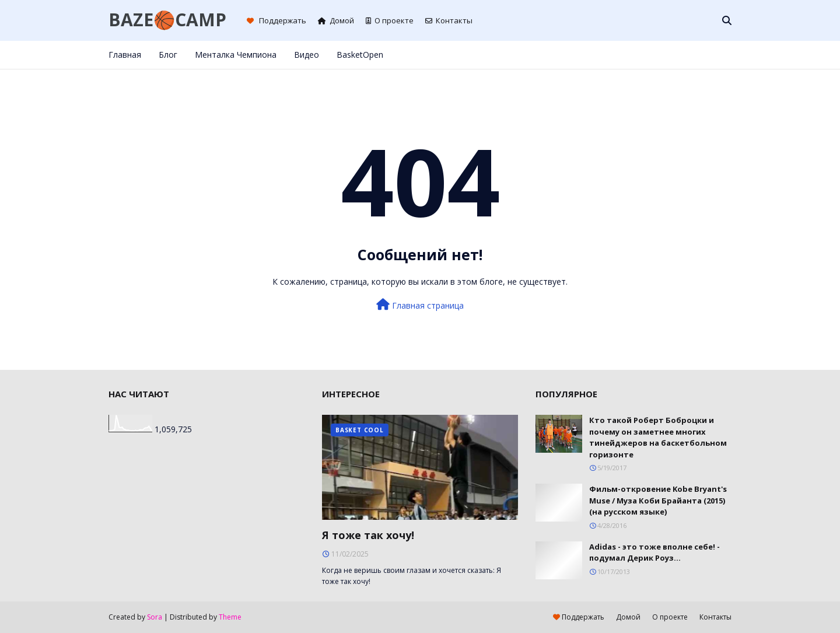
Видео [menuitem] (307, 55)
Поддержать (276, 20)
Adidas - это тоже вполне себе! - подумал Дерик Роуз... (654, 552)
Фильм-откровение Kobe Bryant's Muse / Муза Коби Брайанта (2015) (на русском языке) (658, 500)
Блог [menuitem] (168, 55)
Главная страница (420, 305)
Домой (336, 20)
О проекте (390, 20)
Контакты (449, 20)
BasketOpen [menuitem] (360, 55)
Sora (155, 617)
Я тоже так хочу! (368, 535)
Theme (230, 617)
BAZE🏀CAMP (167, 20)
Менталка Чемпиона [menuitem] (236, 55)
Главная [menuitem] (125, 55)
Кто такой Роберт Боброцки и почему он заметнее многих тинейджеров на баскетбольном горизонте (658, 437)
